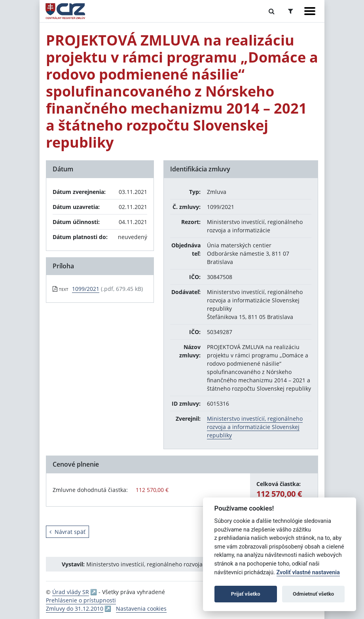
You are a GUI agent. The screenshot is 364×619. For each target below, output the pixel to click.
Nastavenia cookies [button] (141, 609)
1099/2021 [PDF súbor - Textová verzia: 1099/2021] (86, 289)
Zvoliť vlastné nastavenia (308, 572)
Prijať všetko (246, 594)
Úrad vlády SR (71, 592)
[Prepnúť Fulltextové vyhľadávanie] (272, 11)
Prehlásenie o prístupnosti (81, 600)
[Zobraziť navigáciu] (310, 11)
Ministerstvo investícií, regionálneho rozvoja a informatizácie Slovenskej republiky (255, 427)
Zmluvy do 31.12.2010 (75, 609)
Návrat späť (67, 532)
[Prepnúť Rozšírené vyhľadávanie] (291, 11)
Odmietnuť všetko (313, 594)
